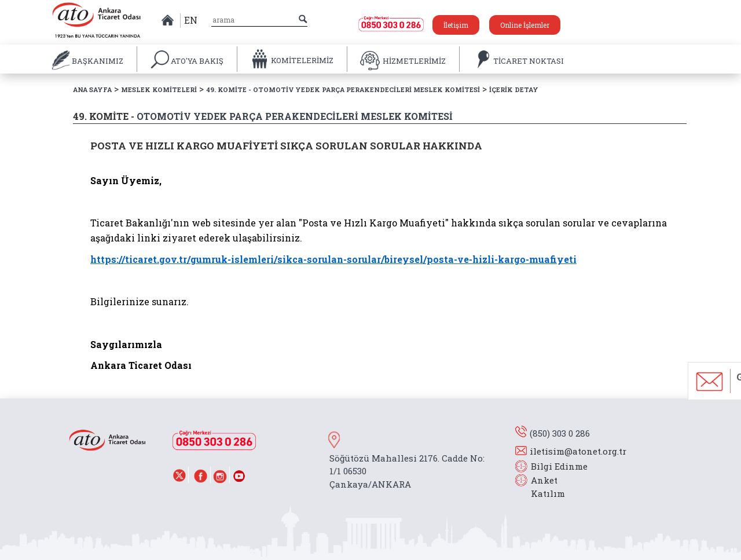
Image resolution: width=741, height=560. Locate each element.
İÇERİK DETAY (514, 89)
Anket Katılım (542, 487)
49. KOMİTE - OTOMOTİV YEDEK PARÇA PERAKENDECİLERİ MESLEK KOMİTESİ (343, 89)
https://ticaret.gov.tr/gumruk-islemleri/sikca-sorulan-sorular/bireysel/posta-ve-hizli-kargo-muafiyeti (333, 259)
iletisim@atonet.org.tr (578, 451)
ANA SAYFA (92, 89)
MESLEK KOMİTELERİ (159, 89)
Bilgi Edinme (559, 466)
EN (191, 20)
